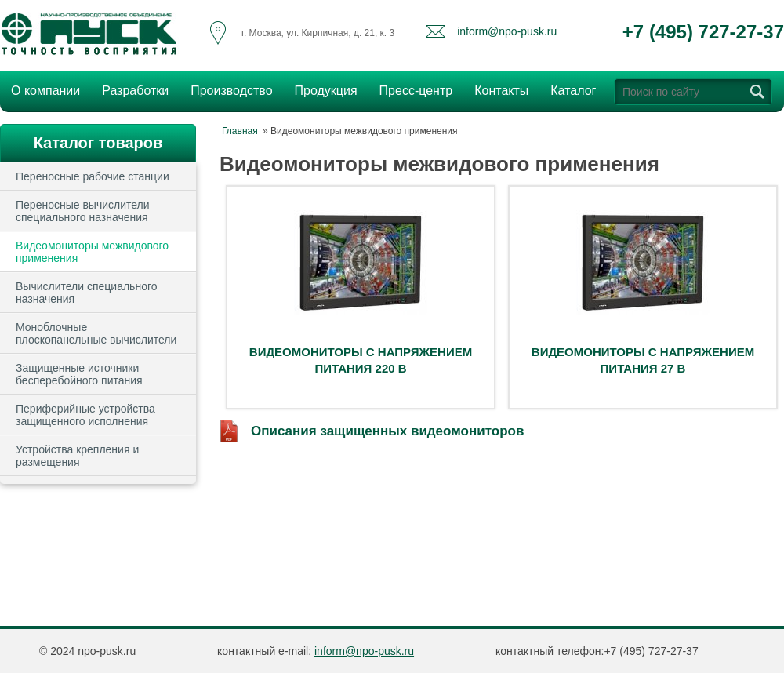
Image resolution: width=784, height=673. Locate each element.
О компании (41, 89)
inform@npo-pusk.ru (507, 31)
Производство (227, 89)
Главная (240, 131)
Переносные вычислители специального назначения (83, 211)
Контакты (501, 91)
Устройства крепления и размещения (77, 456)
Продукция (321, 89)
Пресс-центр (412, 89)
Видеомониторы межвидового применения (92, 252)
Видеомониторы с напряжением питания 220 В (361, 360)
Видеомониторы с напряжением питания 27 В (643, 360)
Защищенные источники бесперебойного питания (79, 374)
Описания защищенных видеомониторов (387, 431)
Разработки (131, 89)
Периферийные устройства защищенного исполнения (85, 415)
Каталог (573, 91)
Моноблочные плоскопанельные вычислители (96, 333)
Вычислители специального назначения (87, 293)
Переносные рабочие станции (93, 176)
